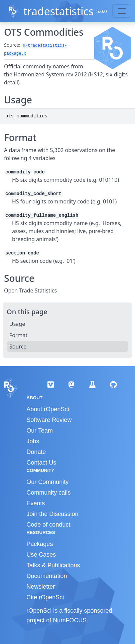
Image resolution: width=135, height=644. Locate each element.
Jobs (33, 441)
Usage (17, 324)
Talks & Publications (53, 565)
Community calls (48, 493)
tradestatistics (58, 11)
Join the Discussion (52, 514)
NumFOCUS (70, 620)
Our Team (40, 431)
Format (18, 335)
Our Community (47, 482)
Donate (36, 452)
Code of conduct (48, 525)
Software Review (49, 420)
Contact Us (41, 463)
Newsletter (41, 587)
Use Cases (41, 555)
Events (36, 503)
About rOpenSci (48, 409)
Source (18, 347)
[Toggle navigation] (122, 11)
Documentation (47, 576)
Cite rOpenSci (45, 597)
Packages (40, 544)
